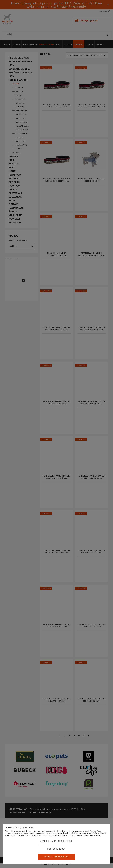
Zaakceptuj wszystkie (57, 857)
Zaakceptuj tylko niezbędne (57, 841)
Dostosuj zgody (56, 849)
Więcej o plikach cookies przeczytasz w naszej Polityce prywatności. (74, 835)
